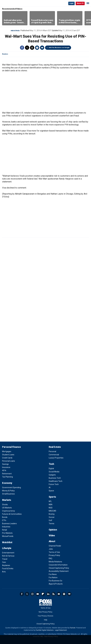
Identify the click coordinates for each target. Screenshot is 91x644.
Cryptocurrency (9, 511)
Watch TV (80, 3)
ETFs (4, 520)
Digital (51, 468)
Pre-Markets (7, 533)
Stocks (5, 505)
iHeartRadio (69, 594)
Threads (32, 48)
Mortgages (7, 451)
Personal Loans (9, 461)
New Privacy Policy (45, 612)
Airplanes (6, 565)
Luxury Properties (56, 458)
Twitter (27, 48)
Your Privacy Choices (45, 616)
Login (71, 3)
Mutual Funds (8, 536)
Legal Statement (61, 630)
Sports (52, 497)
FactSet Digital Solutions (45, 630)
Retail (4, 530)
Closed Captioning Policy (59, 568)
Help (46, 620)
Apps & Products (56, 584)
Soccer (52, 517)
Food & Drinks (8, 569)
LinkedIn (48, 594)
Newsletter (59, 594)
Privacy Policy (54, 555)
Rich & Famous (8, 556)
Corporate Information (58, 565)
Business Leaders (9, 524)
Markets (7, 500)
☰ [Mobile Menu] (88, 3)
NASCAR (52, 511)
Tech (51, 464)
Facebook (22, 48)
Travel (5, 559)
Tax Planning (7, 477)
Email (42, 48)
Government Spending (11, 487)
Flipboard (43, 594)
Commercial (54, 455)
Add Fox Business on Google (59, 48)
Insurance (6, 467)
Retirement (7, 474)
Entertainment (8, 553)
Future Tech (54, 484)
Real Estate (55, 447)
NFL (50, 501)
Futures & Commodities (12, 514)
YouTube (38, 594)
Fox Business (11, 3)
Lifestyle (7, 548)
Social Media (54, 472)
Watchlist (7, 542)
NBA (51, 505)
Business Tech (55, 478)
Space (51, 491)
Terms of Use (54, 552)
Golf (50, 520)
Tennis (52, 524)
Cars (4, 562)
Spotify (64, 594)
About (52, 541)
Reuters (5, 54)
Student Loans (8, 455)
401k (4, 470)
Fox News (53, 574)
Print (37, 48)
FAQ (50, 558)
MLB (51, 508)
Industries (15, 31)
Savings (5, 464)
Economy (7, 483)
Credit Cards (7, 458)
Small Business (8, 494)
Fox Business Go (55, 581)
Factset (73, 628)
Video (52, 535)
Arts (4, 572)
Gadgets (52, 475)
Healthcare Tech (56, 481)
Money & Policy (8, 491)
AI (50, 487)
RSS (53, 594)
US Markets (7, 508)
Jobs (51, 549)
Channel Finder (55, 546)
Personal (52, 451)
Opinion (53, 530)
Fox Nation (53, 577)
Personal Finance (11, 447)
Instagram (32, 594)
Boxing (52, 514)
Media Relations (55, 562)
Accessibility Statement (59, 571)
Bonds (5, 517)
